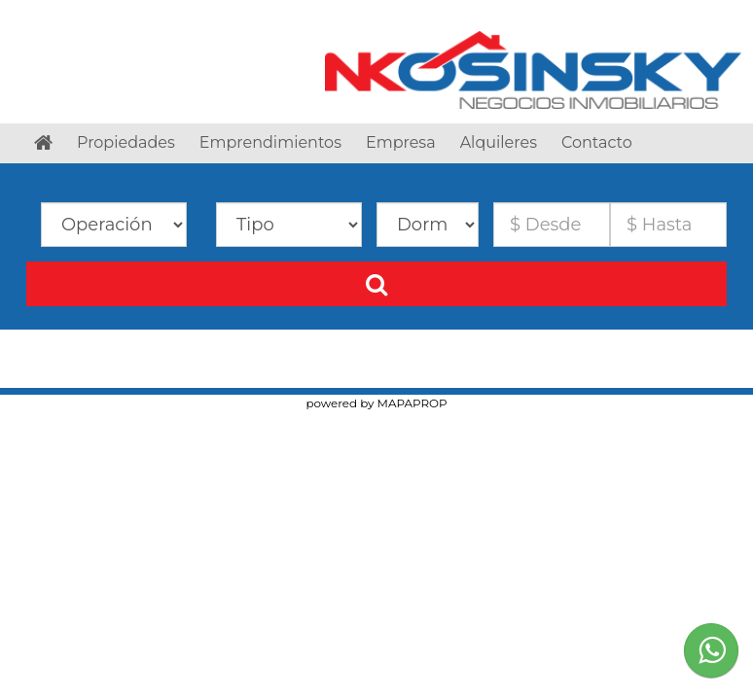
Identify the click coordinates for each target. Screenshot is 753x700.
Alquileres (499, 142)
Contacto (597, 142)
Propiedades (126, 142)
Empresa (401, 142)
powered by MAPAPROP (376, 403)
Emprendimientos (270, 142)
